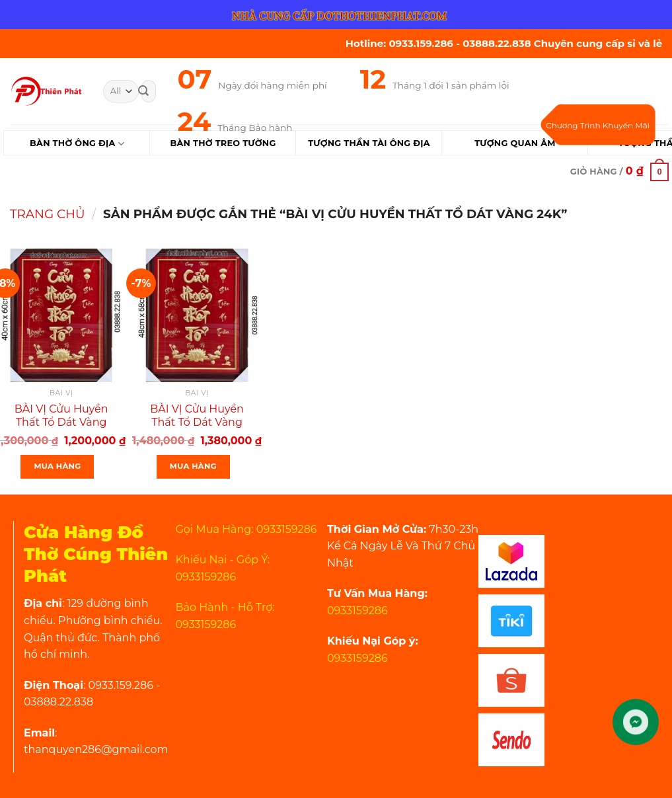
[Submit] (143, 91)
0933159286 (357, 611)
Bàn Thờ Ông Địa (77, 144)
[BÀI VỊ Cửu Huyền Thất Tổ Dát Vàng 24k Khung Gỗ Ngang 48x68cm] (197, 315)
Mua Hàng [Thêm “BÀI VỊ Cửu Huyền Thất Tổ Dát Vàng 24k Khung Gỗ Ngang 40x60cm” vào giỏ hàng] (57, 466)
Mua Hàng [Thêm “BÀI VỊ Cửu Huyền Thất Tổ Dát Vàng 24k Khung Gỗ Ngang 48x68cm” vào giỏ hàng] (193, 466)
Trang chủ (48, 214)
